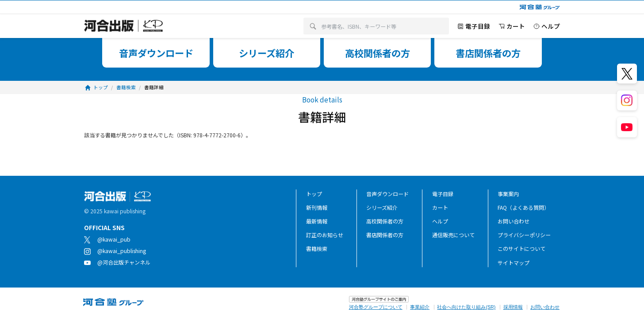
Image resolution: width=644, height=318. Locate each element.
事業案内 (508, 194)
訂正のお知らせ (325, 235)
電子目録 (443, 194)
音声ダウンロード (387, 194)
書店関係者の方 (385, 235)
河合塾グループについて (376, 307)
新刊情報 (317, 207)
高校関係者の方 (385, 221)
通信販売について (453, 235)
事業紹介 (420, 307)
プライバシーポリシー (524, 235)
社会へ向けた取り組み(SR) (466, 307)
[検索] (313, 26)
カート (440, 207)
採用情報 (513, 307)
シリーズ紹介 (382, 207)
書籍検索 (317, 248)
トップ (314, 194)
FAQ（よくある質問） (523, 207)
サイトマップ (514, 263)
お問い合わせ (514, 221)
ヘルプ (440, 221)
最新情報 (317, 221)
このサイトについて (521, 248)
